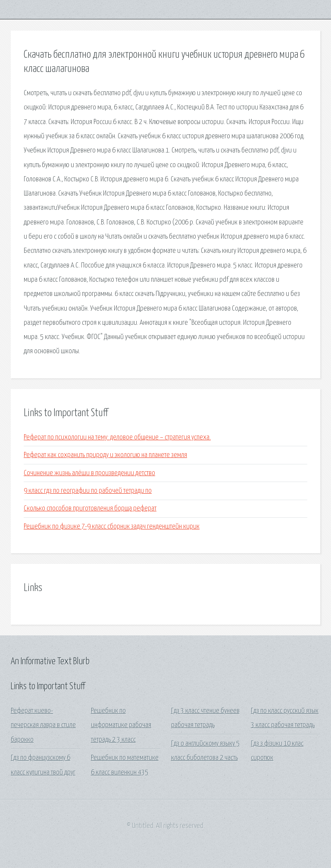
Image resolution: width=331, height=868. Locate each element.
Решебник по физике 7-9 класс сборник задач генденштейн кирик (112, 527)
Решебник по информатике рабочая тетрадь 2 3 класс (121, 725)
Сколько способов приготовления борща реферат (90, 509)
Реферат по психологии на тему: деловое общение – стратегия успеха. (117, 437)
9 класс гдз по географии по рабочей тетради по (88, 491)
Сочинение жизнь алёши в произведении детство (89, 473)
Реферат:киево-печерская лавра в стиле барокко (43, 725)
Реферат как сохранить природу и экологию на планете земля (105, 455)
